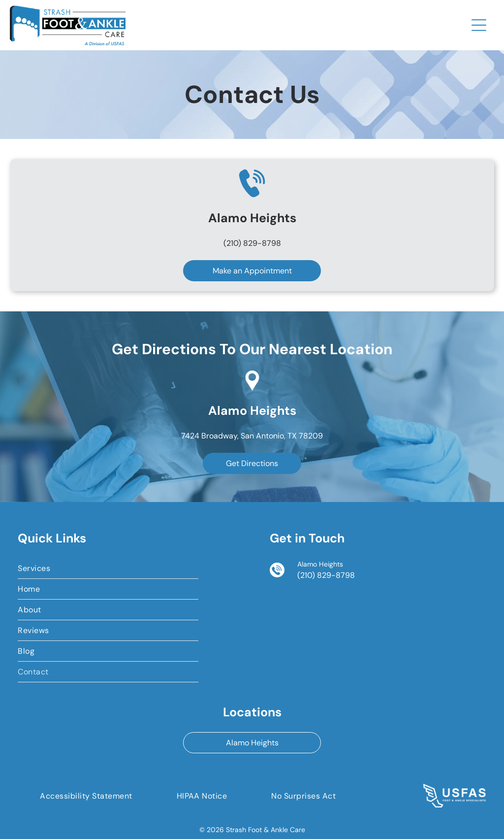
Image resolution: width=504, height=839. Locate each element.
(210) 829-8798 (252, 243)
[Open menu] (479, 25)
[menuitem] (108, 569)
